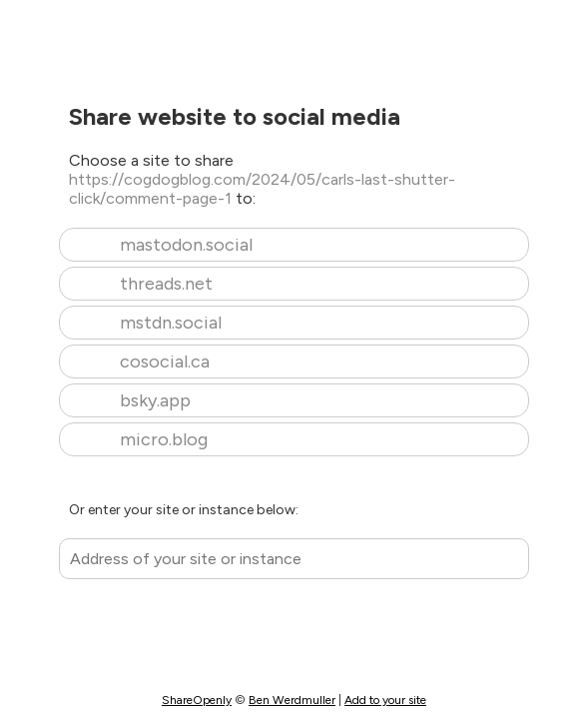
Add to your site (385, 700)
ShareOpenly (197, 700)
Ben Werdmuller (292, 700)
